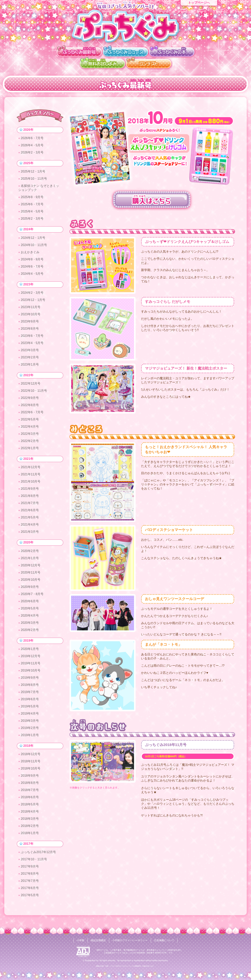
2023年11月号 (31, 310)
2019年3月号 (30, 727)
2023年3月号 (30, 353)
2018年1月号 (30, 840)
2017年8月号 (30, 881)
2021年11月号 (31, 479)
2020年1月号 (30, 655)
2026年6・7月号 (32, 139)
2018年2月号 (30, 832)
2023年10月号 (31, 317)
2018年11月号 (31, 768)
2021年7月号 (30, 507)
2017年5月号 (30, 902)
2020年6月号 (30, 606)
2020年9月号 (30, 592)
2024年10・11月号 (34, 247)
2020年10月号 (31, 585)
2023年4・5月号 (32, 346)
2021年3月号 (30, 536)
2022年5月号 (30, 423)
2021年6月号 (30, 515)
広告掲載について (166, 940)
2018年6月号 (30, 804)
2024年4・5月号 (32, 276)
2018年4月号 (30, 818)
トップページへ (199, 3)
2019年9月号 (30, 683)
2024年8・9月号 (32, 261)
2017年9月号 (30, 874)
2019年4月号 (30, 719)
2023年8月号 (30, 331)
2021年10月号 (31, 486)
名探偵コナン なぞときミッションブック (39, 189)
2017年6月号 (30, 895)
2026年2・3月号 (32, 153)
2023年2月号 (30, 360)
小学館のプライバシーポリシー (130, 940)
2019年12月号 (31, 662)
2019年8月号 (30, 691)
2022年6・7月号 (32, 416)
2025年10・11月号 (34, 180)
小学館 (78, 940)
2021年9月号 (30, 493)
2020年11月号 (31, 578)
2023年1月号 (30, 367)
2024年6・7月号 (32, 269)
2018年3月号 (30, 825)
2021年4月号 (30, 529)
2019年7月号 (30, 698)
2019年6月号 (30, 705)
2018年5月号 (30, 811)
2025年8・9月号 (32, 199)
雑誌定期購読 (97, 940)
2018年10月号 (31, 775)
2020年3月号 (30, 628)
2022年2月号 (30, 445)
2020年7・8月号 (32, 599)
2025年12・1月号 (33, 173)
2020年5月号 (30, 613)
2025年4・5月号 (32, 213)
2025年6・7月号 (32, 206)
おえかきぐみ (30, 254)
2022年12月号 (31, 387)
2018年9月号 (30, 782)
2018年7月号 (30, 797)
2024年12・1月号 (33, 240)
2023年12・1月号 (33, 303)
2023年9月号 (30, 324)
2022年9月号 (30, 402)
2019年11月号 (31, 669)
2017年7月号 (30, 888)
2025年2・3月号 (32, 220)
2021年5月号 (30, 522)
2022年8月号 (30, 409)
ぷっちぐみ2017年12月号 (39, 859)
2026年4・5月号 (32, 146)
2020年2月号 (30, 556)
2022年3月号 (30, 437)
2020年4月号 (30, 621)
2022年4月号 (30, 430)
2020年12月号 (31, 570)
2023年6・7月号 (32, 339)
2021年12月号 (31, 472)
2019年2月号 (30, 734)
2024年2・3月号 (32, 296)
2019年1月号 (30, 741)
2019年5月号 (30, 712)
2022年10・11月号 (34, 394)
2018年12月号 (31, 761)
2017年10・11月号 (34, 867)
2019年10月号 (31, 676)
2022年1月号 (30, 452)
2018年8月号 (30, 789)
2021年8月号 (30, 500)
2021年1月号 (30, 563)
